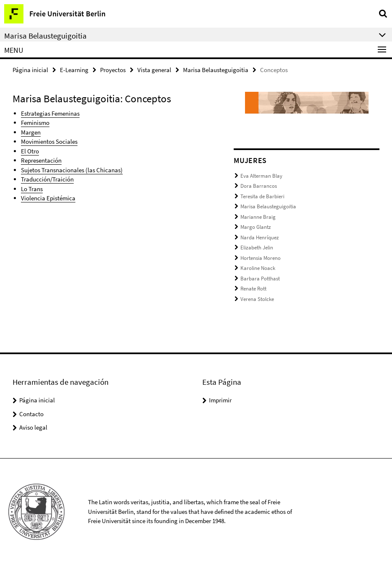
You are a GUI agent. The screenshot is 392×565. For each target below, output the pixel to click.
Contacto (31, 414)
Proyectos (113, 70)
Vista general (154, 70)
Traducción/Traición (47, 179)
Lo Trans (32, 189)
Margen (31, 132)
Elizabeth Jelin (257, 248)
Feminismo (35, 123)
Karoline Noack (258, 268)
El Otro (30, 151)
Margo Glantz (256, 227)
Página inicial (30, 70)
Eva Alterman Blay (261, 176)
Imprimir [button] (220, 400)
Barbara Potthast (260, 279)
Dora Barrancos (259, 186)
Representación (41, 160)
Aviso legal (33, 427)
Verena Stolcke (257, 299)
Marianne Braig (258, 217)
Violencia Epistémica (48, 198)
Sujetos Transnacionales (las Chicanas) (72, 170)
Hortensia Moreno (260, 258)
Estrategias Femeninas (50, 113)
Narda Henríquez (260, 237)
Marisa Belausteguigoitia (216, 70)
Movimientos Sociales (49, 141)
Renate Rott (253, 289)
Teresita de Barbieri (262, 196)
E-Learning (74, 70)
